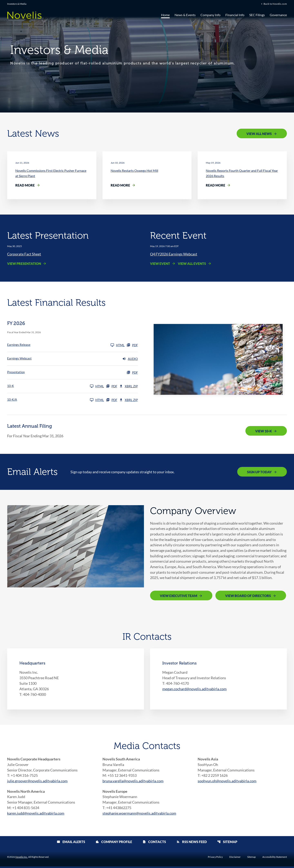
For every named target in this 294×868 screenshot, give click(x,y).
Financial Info (235, 15)
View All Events (192, 264)
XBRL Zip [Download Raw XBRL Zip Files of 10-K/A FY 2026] (129, 400)
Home (165, 15)
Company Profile (114, 843)
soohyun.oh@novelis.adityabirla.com (227, 782)
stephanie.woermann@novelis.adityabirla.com (139, 815)
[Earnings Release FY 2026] (66, 345)
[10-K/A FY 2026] (56, 400)
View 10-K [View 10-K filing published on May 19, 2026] (263, 431)
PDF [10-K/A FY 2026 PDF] (112, 400)
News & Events (185, 15)
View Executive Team (179, 597)
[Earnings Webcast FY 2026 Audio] (72, 359)
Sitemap (227, 843)
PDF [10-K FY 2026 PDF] (112, 386)
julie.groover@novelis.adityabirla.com (37, 782)
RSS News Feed (192, 843)
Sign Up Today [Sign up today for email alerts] (259, 472)
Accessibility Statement (275, 859)
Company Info (210, 15)
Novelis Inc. (22, 858)
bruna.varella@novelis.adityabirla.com (133, 782)
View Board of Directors (248, 597)
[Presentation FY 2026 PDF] (72, 373)
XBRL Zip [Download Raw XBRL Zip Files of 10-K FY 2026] (129, 386)
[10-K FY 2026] (56, 386)
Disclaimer (235, 859)
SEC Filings (257, 15)
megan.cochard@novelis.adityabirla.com (194, 690)
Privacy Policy (215, 859)
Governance (278, 15)
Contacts (154, 843)
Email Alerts (71, 843)
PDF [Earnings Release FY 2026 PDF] (132, 345)
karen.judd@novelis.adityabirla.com (36, 815)
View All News (259, 134)
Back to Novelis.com (275, 4)
